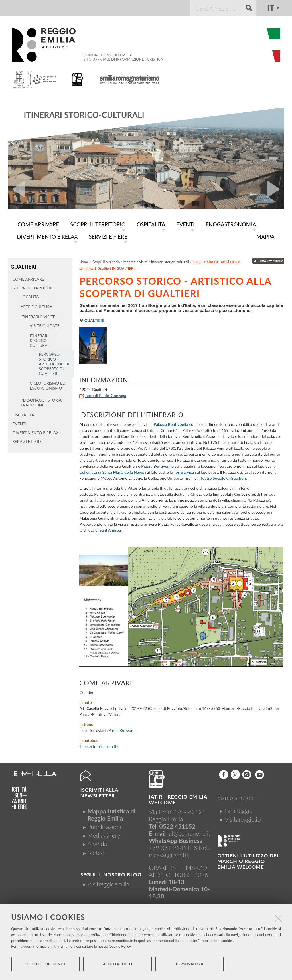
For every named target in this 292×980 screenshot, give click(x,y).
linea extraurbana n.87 (99, 745)
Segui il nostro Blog (111, 873)
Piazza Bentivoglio (157, 465)
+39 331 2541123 (173, 846)
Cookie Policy (120, 947)
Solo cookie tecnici (45, 965)
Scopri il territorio (106, 261)
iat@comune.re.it (189, 832)
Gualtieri (23, 265)
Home (84, 261)
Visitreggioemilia (108, 883)
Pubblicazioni (104, 826)
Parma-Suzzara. (122, 729)
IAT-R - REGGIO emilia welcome (178, 798)
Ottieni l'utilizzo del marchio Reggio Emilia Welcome (249, 860)
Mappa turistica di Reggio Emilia (111, 813)
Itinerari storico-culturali (84, 115)
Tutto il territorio (268, 260)
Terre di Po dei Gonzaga (105, 394)
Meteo (96, 852)
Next (276, 189)
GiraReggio (239, 809)
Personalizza (190, 965)
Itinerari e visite (135, 261)
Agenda (97, 843)
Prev (16, 189)
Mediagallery (104, 834)
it (271, 8)
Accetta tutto (118, 965)
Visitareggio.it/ (243, 818)
